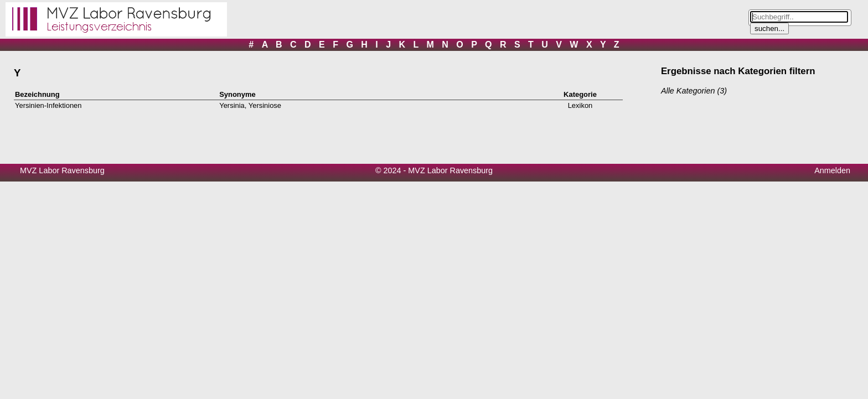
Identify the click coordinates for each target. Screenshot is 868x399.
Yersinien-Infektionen (48, 105)
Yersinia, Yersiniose (250, 105)
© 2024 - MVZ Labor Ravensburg (434, 170)
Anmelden (832, 170)
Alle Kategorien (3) (694, 91)
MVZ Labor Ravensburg (62, 170)
